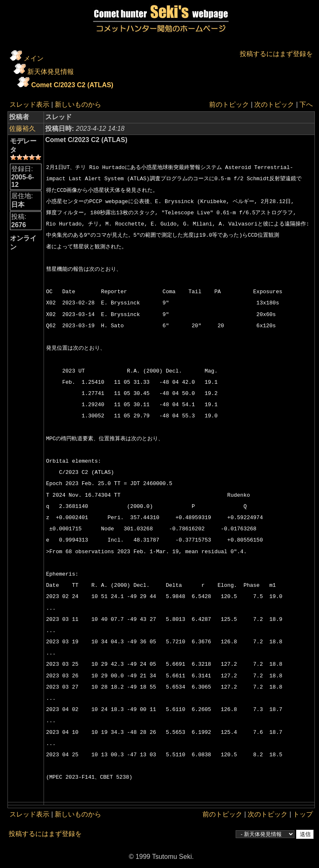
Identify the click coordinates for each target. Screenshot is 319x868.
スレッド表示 (29, 104)
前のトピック (229, 104)
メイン (34, 58)
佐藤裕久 (22, 129)
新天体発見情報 (51, 72)
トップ (303, 814)
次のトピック (274, 104)
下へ (306, 104)
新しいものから (78, 104)
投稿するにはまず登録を (276, 54)
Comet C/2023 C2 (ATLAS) (72, 85)
